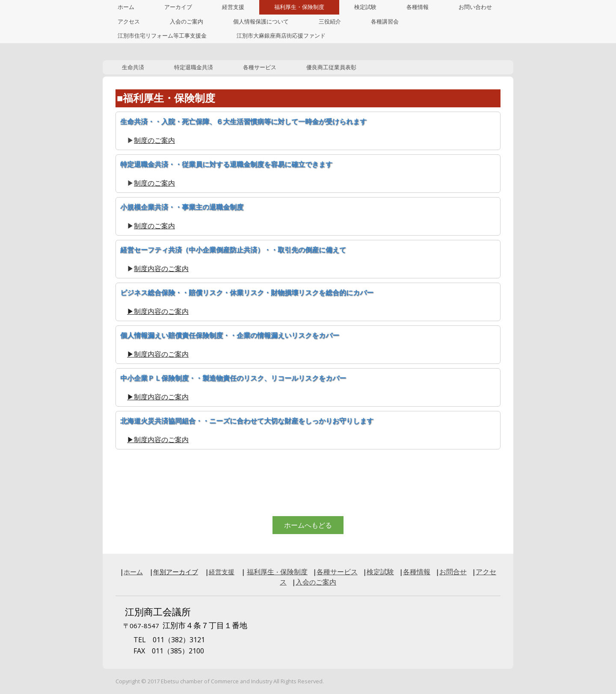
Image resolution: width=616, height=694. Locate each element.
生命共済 (133, 67)
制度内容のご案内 (161, 269)
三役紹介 (330, 22)
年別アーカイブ (176, 572)
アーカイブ (178, 7)
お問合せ (453, 572)
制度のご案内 (154, 140)
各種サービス (260, 67)
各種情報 (418, 7)
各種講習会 (385, 22)
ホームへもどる (308, 525)
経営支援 (233, 7)
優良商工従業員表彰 (331, 67)
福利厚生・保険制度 (299, 7)
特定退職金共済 (194, 67)
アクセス (129, 22)
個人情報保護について (261, 22)
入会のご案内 (187, 22)
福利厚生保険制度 (277, 572)
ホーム (126, 7)
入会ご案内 (316, 582)
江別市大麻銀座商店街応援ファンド (281, 36)
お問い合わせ (475, 7)
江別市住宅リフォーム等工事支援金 (162, 36)
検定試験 (365, 7)
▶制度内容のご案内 (158, 311)
